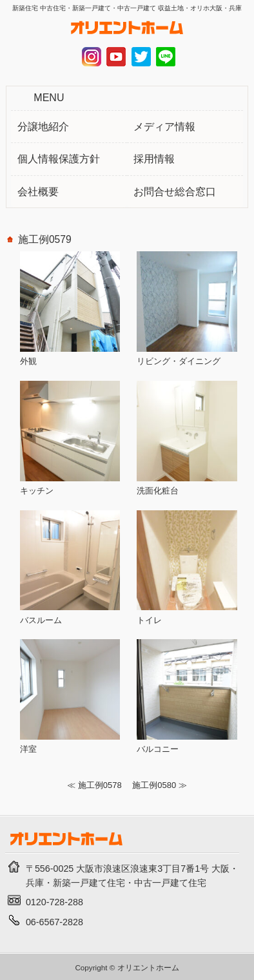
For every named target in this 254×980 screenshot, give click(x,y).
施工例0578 (100, 785)
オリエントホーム (148, 967)
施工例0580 (154, 785)
